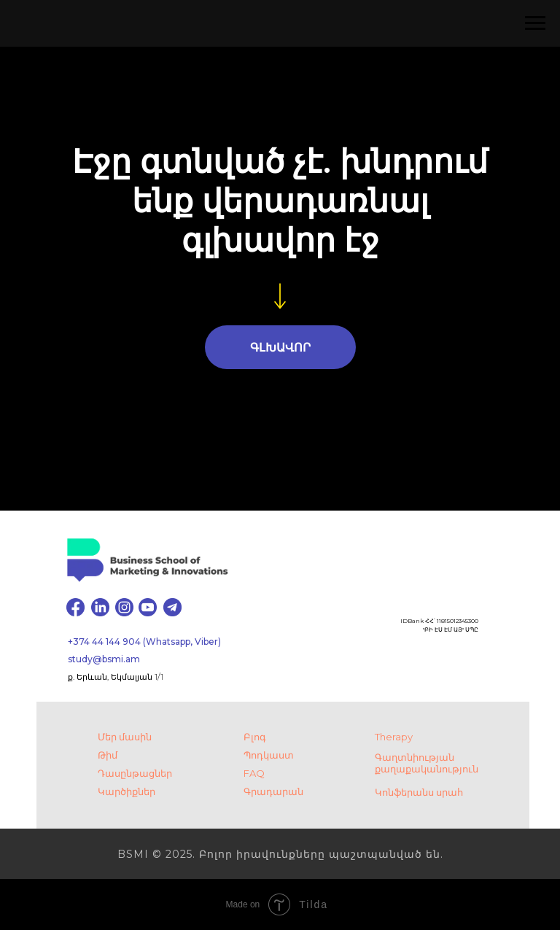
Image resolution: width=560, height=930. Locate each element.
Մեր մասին (125, 737)
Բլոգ (255, 737)
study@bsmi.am (104, 659)
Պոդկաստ (269, 755)
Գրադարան (273, 791)
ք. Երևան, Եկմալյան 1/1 (116, 677)
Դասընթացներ (135, 773)
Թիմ (108, 755)
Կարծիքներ (127, 791)
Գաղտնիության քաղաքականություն (427, 763)
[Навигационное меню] (535, 23)
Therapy (394, 737)
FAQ (254, 773)
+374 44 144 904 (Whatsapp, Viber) (144, 642)
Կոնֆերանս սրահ (419, 792)
